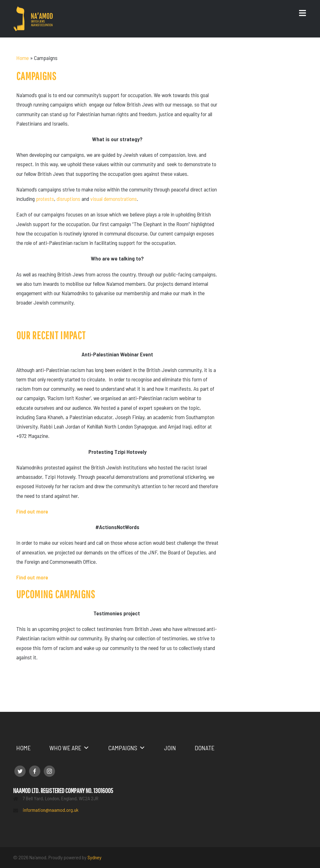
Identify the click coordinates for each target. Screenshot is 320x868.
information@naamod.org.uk (51, 810)
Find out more (32, 577)
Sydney (95, 857)
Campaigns (127, 748)
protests (45, 199)
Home (22, 58)
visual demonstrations (114, 199)
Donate (205, 748)
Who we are (69, 748)
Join (170, 748)
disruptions (68, 199)
